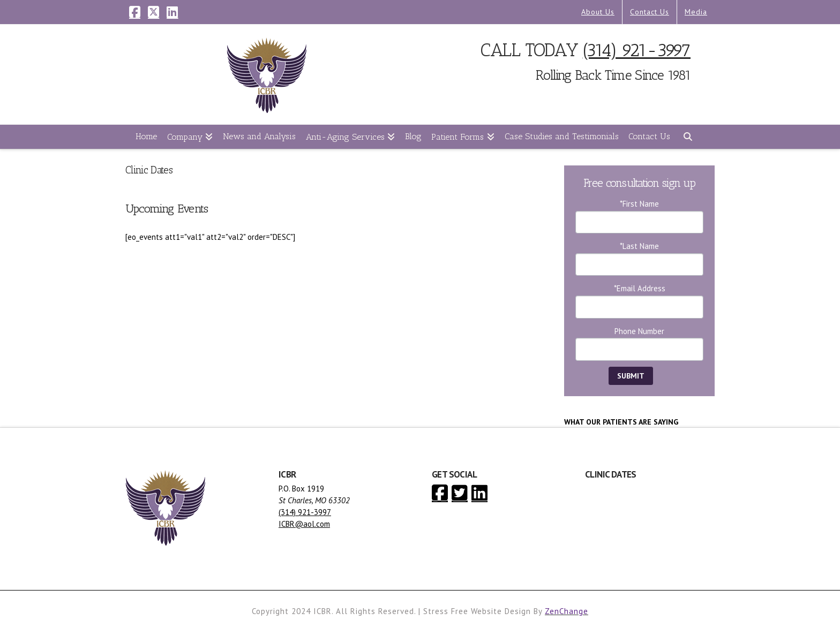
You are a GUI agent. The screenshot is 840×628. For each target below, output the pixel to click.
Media (696, 12)
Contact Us (650, 12)
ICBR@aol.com (304, 524)
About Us (598, 12)
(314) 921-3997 (637, 50)
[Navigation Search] (687, 137)
